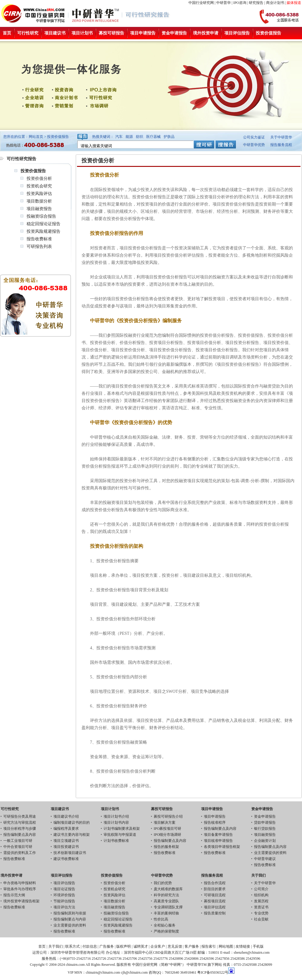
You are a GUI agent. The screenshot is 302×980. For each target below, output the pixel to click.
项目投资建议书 (66, 847)
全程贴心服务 (165, 925)
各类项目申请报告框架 (222, 847)
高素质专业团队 (166, 901)
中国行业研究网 (201, 3)
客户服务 (192, 946)
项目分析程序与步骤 (20, 829)
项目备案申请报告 (218, 835)
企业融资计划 (265, 841)
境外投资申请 (206, 33)
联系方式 (72, 946)
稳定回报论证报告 (43, 224)
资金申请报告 (174, 33)
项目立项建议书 (66, 841)
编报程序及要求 (66, 829)
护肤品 (169, 137)
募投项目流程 (215, 901)
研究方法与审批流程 (20, 823)
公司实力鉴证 (254, 137)
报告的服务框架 (166, 847)
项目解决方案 (165, 823)
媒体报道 (294, 3)
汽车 (119, 137)
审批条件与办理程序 (20, 889)
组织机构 (261, 895)
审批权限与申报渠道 (120, 835)
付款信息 (90, 946)
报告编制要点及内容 (20, 835)
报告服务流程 (281, 145)
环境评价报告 (64, 895)
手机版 (258, 946)
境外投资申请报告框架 (21, 901)
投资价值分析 (39, 178)
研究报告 (256, 3)
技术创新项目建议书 (70, 853)
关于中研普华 (281, 137)
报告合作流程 (215, 883)
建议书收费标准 (66, 859)
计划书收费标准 (116, 841)
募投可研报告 (111, 33)
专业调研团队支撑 (168, 907)
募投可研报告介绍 (168, 816)
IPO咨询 (240, 3)
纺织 (140, 137)
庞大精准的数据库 (168, 889)
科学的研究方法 (166, 895)
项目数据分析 (39, 201)
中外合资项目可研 (18, 847)
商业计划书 (275, 3)
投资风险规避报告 (43, 231)
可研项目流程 (215, 895)
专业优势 (261, 913)
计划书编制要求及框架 (122, 829)
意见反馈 (175, 946)
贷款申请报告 (265, 823)
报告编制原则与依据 (70, 913)
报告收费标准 (39, 239)
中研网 (175, 965)
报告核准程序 (215, 823)
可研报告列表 (39, 247)
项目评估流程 (215, 907)
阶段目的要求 (215, 889)
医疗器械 (153, 137)
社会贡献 (261, 919)
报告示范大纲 (14, 895)
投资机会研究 (39, 186)
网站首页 (36, 137)
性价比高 (161, 919)
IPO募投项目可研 (167, 829)
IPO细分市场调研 (167, 835)
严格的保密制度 (166, 931)
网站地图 (226, 946)
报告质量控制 (215, 913)
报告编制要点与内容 (70, 919)
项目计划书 (82, 33)
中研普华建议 (265, 859)
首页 (7, 33)
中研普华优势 (254, 145)
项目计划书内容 (116, 823)
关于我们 (56, 946)
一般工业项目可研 (18, 841)
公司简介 (261, 889)
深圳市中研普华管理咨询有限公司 (78, 952)
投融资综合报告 (41, 216)
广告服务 (107, 946)
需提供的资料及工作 (20, 853)
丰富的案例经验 (166, 913)
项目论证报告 (64, 889)
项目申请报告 (143, 33)
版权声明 (124, 946)
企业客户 (158, 946)
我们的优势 (163, 883)
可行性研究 (28, 33)
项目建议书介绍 (66, 816)
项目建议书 (55, 33)
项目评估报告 (237, 33)
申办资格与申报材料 (20, 883)
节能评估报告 (64, 901)
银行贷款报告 (265, 829)
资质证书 (261, 907)
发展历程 (261, 901)
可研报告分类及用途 (20, 816)
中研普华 (223, 3)
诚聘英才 (141, 946)
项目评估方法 (64, 907)
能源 (129, 137)
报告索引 (209, 946)
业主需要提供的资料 (270, 853)
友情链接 (243, 946)
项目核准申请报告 (218, 841)
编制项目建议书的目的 (72, 823)
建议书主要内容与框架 (72, 835)
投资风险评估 (39, 194)
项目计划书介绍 (116, 816)
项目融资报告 (39, 209)
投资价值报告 (268, 33)
